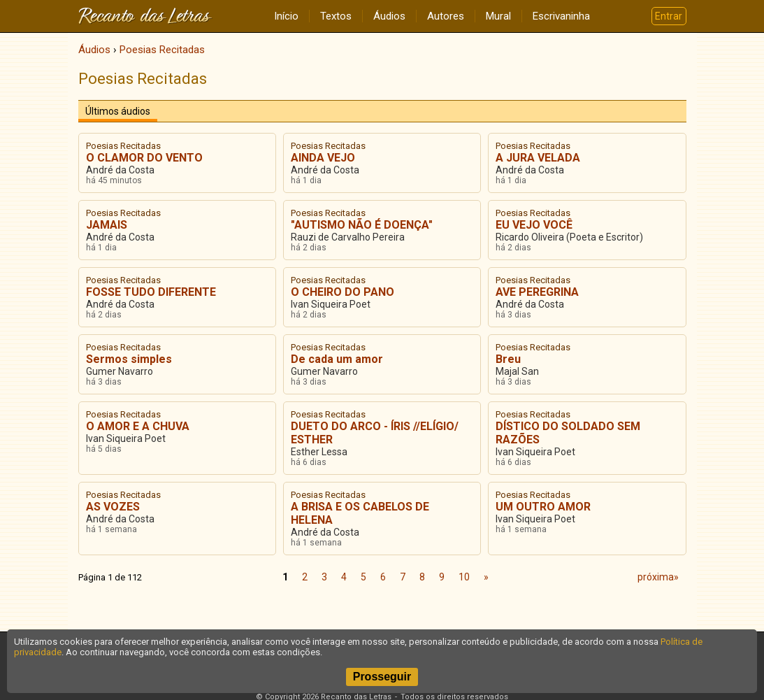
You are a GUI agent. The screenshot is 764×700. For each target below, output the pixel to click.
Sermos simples (129, 359)
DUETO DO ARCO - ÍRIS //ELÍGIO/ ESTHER (375, 433)
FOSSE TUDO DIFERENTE (151, 292)
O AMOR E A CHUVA (138, 426)
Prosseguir (382, 677)
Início (286, 16)
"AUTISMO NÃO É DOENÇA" (362, 225)
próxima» (658, 577)
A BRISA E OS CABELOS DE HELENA (360, 513)
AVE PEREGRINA (537, 292)
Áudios (389, 16)
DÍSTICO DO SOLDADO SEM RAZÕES (568, 433)
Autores (446, 16)
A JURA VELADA (538, 158)
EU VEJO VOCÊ (534, 225)
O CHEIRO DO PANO (343, 292)
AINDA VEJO (323, 158)
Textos (336, 16)
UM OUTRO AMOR (543, 507)
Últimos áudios (118, 111)
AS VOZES (113, 507)
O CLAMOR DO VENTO (144, 158)
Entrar (669, 16)
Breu (508, 359)
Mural (498, 16)
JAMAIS (107, 225)
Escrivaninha (561, 16)
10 (464, 577)
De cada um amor (337, 359)
